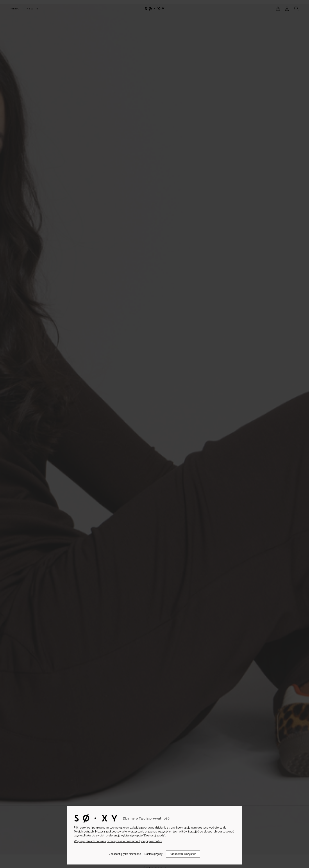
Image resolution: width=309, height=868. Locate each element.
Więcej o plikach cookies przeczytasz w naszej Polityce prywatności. (118, 841)
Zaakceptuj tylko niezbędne (125, 854)
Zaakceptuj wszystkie (183, 854)
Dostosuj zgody (154, 854)
